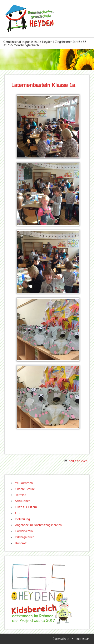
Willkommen (24, 483)
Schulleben (23, 501)
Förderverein (24, 531)
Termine (21, 495)
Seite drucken (76, 461)
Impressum (82, 639)
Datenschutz (61, 639)
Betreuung (23, 519)
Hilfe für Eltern (26, 507)
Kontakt (21, 543)
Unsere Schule (25, 489)
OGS (18, 513)
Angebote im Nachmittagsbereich (38, 525)
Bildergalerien (25, 537)
